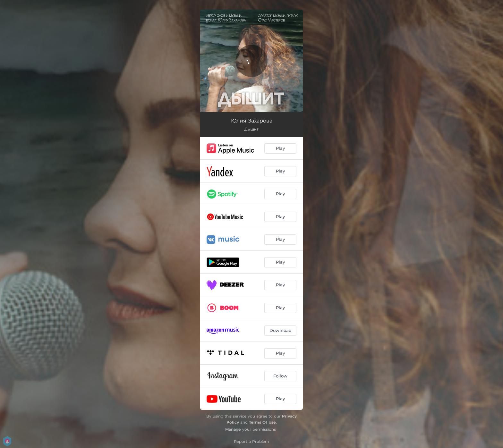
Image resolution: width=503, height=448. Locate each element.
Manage (233, 429)
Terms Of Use (262, 422)
